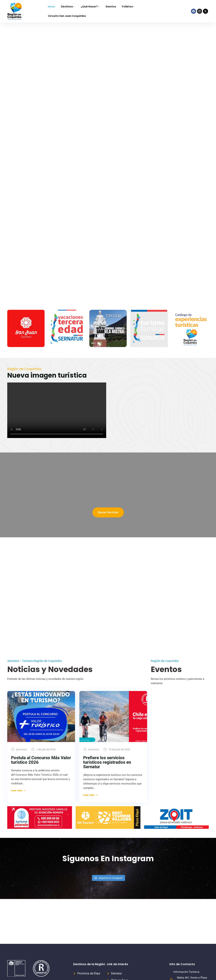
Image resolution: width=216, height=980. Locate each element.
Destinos (67, 7)
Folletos (127, 7)
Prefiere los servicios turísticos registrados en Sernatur (107, 762)
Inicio (51, 7)
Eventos (111, 7)
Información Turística (186, 972)
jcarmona (21, 749)
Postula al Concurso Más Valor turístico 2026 (41, 760)
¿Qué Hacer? (89, 7)
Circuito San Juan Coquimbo (67, 16)
